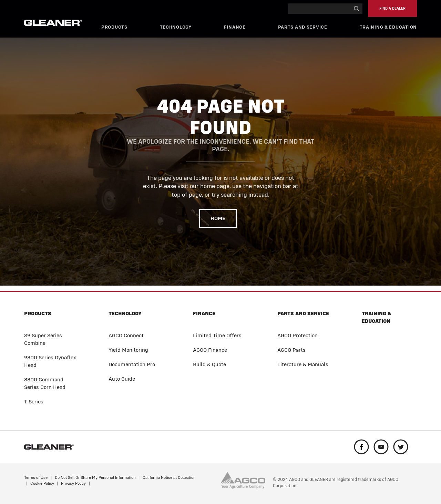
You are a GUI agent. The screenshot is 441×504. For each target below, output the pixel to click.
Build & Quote (209, 364)
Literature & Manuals (303, 364)
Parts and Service (303, 27)
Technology (176, 27)
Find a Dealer (392, 8)
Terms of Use (36, 477)
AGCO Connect (126, 335)
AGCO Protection (298, 335)
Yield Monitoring (128, 350)
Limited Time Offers (217, 335)
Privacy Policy (73, 483)
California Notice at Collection (169, 477)
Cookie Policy (42, 483)
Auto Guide (122, 379)
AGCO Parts (291, 350)
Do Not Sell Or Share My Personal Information (95, 477)
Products (114, 27)
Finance (235, 27)
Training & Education (388, 27)
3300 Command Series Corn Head (45, 383)
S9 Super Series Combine (43, 339)
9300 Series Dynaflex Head (50, 361)
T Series (34, 402)
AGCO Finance (210, 350)
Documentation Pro (132, 364)
